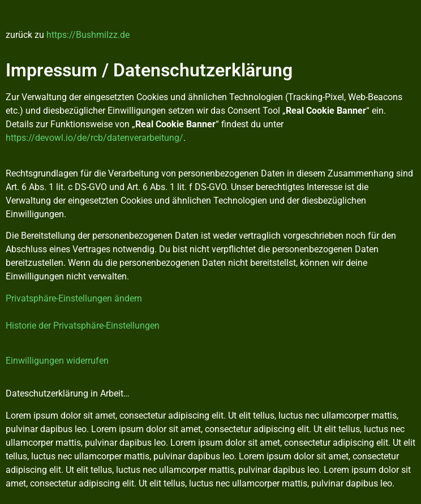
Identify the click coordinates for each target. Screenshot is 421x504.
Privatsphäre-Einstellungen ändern (74, 298)
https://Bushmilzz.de (88, 35)
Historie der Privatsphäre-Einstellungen (83, 326)
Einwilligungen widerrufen (57, 361)
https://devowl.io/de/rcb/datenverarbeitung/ (94, 138)
